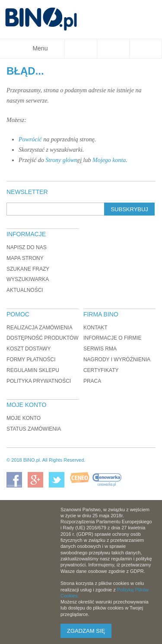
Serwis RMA (100, 349)
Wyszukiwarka (28, 279)
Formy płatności (31, 360)
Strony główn (61, 160)
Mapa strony (25, 258)
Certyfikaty (101, 370)
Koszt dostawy (29, 349)
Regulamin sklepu (33, 370)
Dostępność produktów (43, 338)
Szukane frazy (28, 269)
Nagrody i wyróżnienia (117, 360)
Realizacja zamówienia (40, 328)
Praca (92, 381)
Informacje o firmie (113, 338)
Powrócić (30, 139)
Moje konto (24, 418)
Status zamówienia (34, 429)
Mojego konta (109, 160)
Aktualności (25, 290)
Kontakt (95, 328)
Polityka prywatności (39, 381)
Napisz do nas (27, 247)
